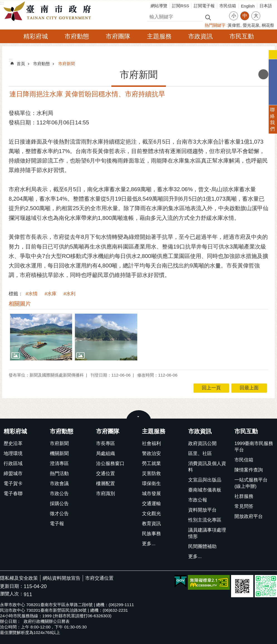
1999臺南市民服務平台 (254, 447)
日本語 (266, 6)
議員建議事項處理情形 (207, 533)
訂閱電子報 (204, 6)
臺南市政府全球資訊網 (49, 11)
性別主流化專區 (205, 520)
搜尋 (152, 16)
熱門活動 (59, 474)
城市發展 (151, 494)
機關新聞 (59, 453)
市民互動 (242, 36)
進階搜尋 (220, 17)
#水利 (69, 294)
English (248, 6)
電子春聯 (13, 494)
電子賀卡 (13, 484)
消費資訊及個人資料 (207, 467)
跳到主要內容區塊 (3, 3)
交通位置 (106, 474)
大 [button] (256, 16)
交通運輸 (151, 504)
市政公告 (59, 494)
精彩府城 (36, 36)
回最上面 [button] (249, 388)
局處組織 (106, 453)
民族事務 (151, 534)
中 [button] (245, 16)
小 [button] (234, 16)
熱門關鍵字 (215, 25)
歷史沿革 (13, 443)
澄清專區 (59, 464)
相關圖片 (20, 304)
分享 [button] (267, 12)
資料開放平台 (202, 510)
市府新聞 (67, 64)
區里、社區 (200, 453)
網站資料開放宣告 (62, 578)
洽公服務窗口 (110, 464)
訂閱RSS (181, 6)
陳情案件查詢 (249, 470)
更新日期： (12, 586)
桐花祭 (268, 25)
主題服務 (159, 36)
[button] (41, 337)
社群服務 (244, 496)
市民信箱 (228, 6)
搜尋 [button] (208, 17)
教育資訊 (151, 524)
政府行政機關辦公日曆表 (47, 621)
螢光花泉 (251, 25)
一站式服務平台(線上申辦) (251, 483)
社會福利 (151, 443)
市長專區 (106, 443)
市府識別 (106, 494)
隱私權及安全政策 (19, 578)
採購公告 (59, 504)
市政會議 (59, 484)
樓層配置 (106, 484)
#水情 (32, 294)
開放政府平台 (249, 516)
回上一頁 (211, 388)
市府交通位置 (99, 578)
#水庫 (51, 294)
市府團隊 (118, 36)
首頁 (21, 64)
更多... (149, 544)
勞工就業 (151, 464)
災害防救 (151, 474)
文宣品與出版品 (205, 480)
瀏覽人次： (12, 594)
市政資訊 (200, 36)
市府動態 (77, 36)
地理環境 (13, 453)
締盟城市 (13, 474)
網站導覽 (159, 6)
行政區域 (13, 464)
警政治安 (151, 453)
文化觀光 (151, 514)
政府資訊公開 (202, 443)
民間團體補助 (202, 546)
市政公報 (198, 500)
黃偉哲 (234, 25)
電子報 (57, 524)
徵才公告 (59, 514)
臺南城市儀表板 (205, 490)
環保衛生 (151, 484)
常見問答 (244, 506)
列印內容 (263, 74)
